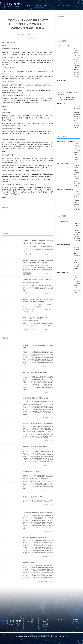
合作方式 (46, 619)
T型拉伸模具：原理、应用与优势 (31, 472)
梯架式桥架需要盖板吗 (28, 563)
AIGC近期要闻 (63, 136)
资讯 (11, 13)
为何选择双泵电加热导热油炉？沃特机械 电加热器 (35, 398)
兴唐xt (46, 532)
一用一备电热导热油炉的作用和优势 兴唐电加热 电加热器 (37, 512)
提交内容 (46, 626)
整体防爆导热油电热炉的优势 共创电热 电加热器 (35, 373)
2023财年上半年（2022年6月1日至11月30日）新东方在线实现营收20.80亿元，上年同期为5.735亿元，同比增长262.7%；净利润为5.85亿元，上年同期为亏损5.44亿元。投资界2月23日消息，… (38, 325)
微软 (32, 13)
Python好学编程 (45, 441)
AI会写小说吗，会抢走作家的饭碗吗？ (77, 239)
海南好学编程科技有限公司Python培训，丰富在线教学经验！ (38, 423)
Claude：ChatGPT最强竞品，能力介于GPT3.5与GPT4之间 (77, 66)
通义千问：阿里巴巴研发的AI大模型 (77, 74)
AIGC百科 (56, 5)
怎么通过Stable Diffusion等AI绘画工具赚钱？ (76, 264)
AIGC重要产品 (63, 41)
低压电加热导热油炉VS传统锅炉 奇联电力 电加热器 (36, 447)
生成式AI (76, 155)
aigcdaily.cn (28, 636)
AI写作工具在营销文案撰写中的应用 (77, 232)
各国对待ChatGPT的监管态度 (77, 183)
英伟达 (28, 13)
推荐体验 (5, 208)
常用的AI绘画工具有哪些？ (76, 249)
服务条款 (76, 622)
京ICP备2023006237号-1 (61, 636)
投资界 (46, 254)
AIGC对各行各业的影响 (63, 272)
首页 (29, 5)
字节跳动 (25, 312)
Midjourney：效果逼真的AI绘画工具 (67, 97)
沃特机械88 (45, 417)
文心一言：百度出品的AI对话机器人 (77, 57)
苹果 (24, 13)
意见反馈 (61, 619)
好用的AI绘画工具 (61, 80)
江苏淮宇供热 (45, 557)
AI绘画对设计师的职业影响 (77, 256)
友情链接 (46, 624)
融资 (15, 13)
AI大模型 (31, 312)
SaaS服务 (46, 622)
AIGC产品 (47, 5)
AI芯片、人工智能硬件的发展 (77, 277)
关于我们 (31, 619)
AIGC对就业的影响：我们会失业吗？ (66, 189)
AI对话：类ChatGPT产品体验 (64, 46)
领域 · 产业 (66, 5)
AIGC (28, 293)
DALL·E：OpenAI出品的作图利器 (66, 100)
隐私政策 (76, 619)
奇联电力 (46, 466)
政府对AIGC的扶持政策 (63, 163)
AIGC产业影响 (63, 216)
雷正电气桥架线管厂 (44, 582)
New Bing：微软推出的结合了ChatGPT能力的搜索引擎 (77, 117)
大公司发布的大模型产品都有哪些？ (65, 141)
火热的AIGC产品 (61, 103)
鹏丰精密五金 (45, 491)
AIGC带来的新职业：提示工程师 (77, 290)
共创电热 (46, 392)
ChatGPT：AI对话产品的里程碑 (76, 51)
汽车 (33, 309)
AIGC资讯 (38, 5)
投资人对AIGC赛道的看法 (77, 172)
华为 (32, 293)
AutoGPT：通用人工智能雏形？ (77, 108)
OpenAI (19, 13)
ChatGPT (29, 330)
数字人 (28, 309)
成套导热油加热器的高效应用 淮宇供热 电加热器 (35, 537)
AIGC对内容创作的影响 (63, 221)
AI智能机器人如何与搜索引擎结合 (77, 284)
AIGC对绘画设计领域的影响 (64, 245)
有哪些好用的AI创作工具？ (77, 226)
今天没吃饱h (45, 505)
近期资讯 (5, 338)
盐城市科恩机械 (44, 367)
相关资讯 (5, 234)
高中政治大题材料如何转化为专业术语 (32, 497)
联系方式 (31, 622)
